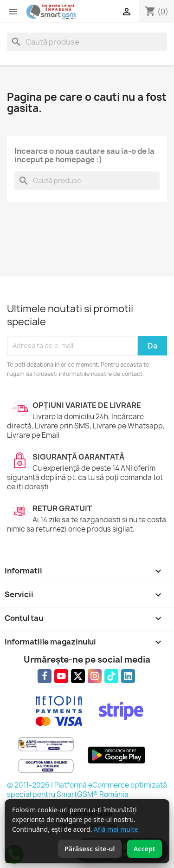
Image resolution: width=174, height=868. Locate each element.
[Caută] (87, 42)
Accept (145, 849)
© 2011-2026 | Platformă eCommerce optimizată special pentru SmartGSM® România (87, 790)
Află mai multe (116, 829)
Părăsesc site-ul (90, 849)
